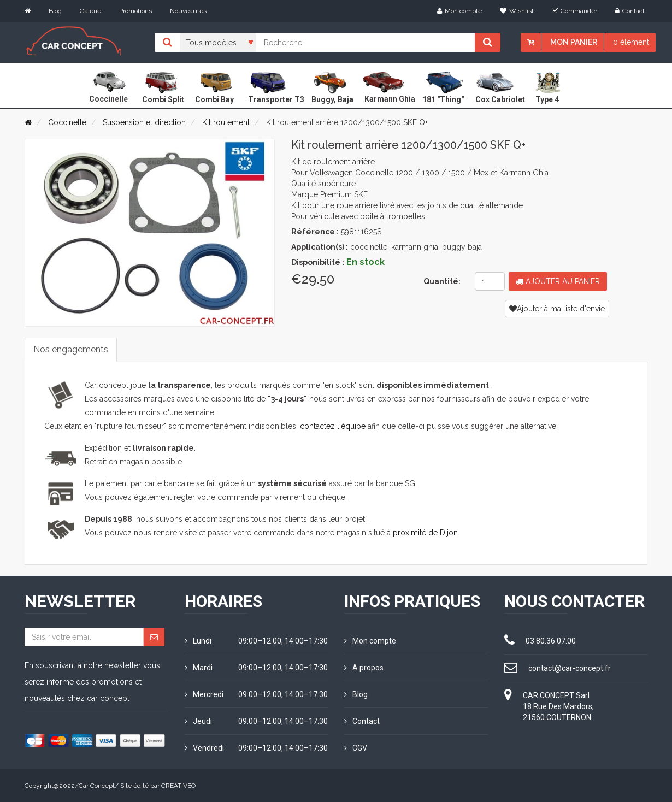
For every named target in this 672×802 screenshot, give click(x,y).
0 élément (631, 42)
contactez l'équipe (333, 426)
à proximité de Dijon (422, 533)
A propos (364, 668)
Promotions (135, 11)
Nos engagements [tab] (71, 349)
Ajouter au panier (558, 281)
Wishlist (517, 11)
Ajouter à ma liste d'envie (557, 309)
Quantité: (442, 281)
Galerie (90, 11)
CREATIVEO (178, 786)
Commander (574, 11)
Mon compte (459, 11)
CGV (356, 748)
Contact (630, 11)
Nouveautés (188, 11)
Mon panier (574, 42)
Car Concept (97, 786)
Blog (55, 11)
